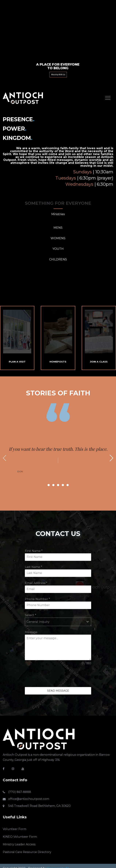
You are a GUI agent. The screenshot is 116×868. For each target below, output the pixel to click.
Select (31, 615)
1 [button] (49, 485)
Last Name (34, 567)
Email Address (36, 583)
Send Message (58, 691)
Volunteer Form (15, 829)
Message (31, 632)
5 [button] (68, 485)
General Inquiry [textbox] (38, 622)
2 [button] (53, 485)
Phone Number (37, 599)
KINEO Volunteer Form (20, 837)
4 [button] (63, 485)
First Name (34, 551)
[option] (58, 454)
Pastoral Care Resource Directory (27, 852)
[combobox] (58, 622)
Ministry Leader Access (19, 844)
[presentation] (53, 676)
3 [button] (58, 485)
